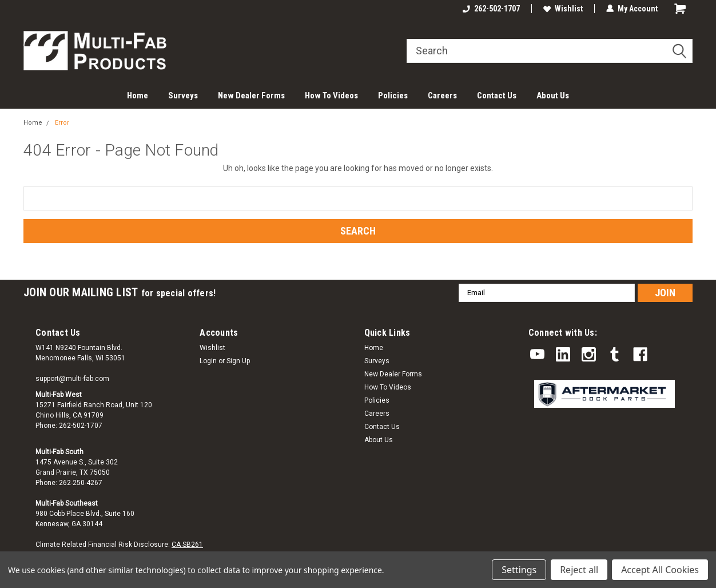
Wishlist (563, 9)
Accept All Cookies (660, 570)
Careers (442, 96)
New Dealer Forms (251, 96)
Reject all (579, 570)
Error (62, 123)
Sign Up (238, 361)
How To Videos (331, 96)
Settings (519, 570)
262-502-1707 (491, 9)
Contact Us (497, 96)
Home (138, 96)
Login (208, 361)
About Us (553, 96)
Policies (393, 96)
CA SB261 (187, 545)
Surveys (183, 96)
